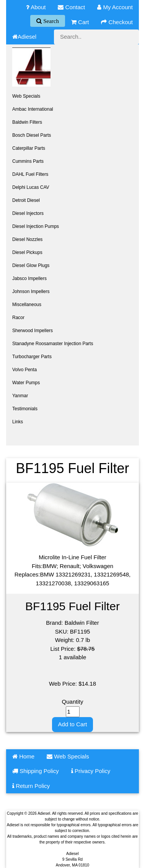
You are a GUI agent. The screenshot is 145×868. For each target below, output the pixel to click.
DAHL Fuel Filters (30, 174)
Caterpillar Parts (29, 148)
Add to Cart (73, 724)
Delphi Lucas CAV (31, 187)
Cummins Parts (28, 161)
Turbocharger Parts (32, 357)
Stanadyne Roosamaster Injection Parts (53, 344)
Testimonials (25, 409)
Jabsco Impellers (29, 278)
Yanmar (20, 396)
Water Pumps (26, 383)
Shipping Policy (36, 771)
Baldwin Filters (27, 122)
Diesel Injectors (28, 213)
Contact (71, 7)
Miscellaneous (27, 305)
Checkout (117, 22)
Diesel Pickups (27, 252)
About (36, 7)
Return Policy (31, 786)
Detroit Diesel (26, 200)
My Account (115, 7)
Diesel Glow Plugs (31, 265)
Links (18, 422)
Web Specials (26, 96)
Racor (18, 318)
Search (50, 21)
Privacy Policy (91, 771)
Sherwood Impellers (33, 331)
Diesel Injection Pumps (36, 226)
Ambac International (33, 109)
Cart (80, 22)
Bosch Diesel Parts (32, 135)
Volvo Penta (24, 370)
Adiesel (24, 37)
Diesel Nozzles (27, 239)
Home (23, 756)
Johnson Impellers (31, 292)
